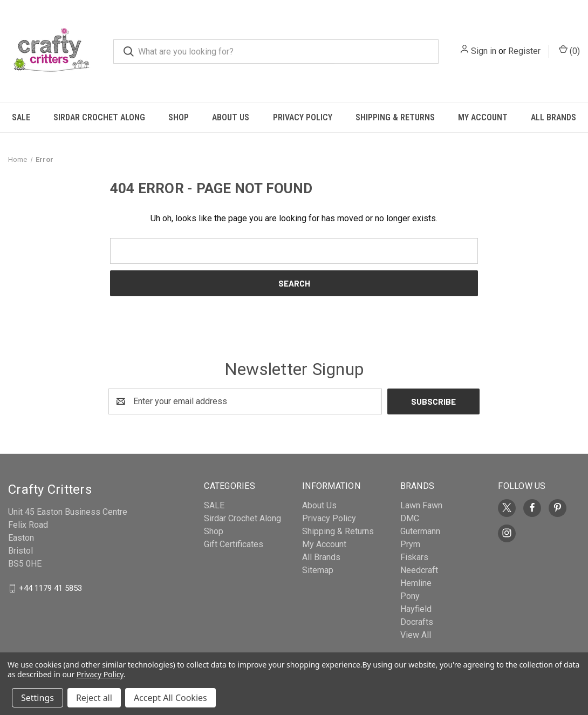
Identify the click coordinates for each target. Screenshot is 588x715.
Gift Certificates (234, 544)
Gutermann (420, 531)
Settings (37, 698)
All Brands (553, 117)
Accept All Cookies (170, 698)
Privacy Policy (303, 117)
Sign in (484, 51)
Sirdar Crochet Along (99, 117)
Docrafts (417, 622)
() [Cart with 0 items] (569, 50)
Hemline (416, 583)
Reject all (94, 698)
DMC (410, 518)
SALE (21, 117)
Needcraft (419, 570)
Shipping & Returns (395, 117)
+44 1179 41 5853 (50, 588)
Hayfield (416, 609)
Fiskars (414, 557)
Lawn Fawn (421, 505)
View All (416, 635)
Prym (410, 544)
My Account (483, 117)
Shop (179, 117)
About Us (231, 117)
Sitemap (318, 570)
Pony (410, 596)
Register (524, 51)
